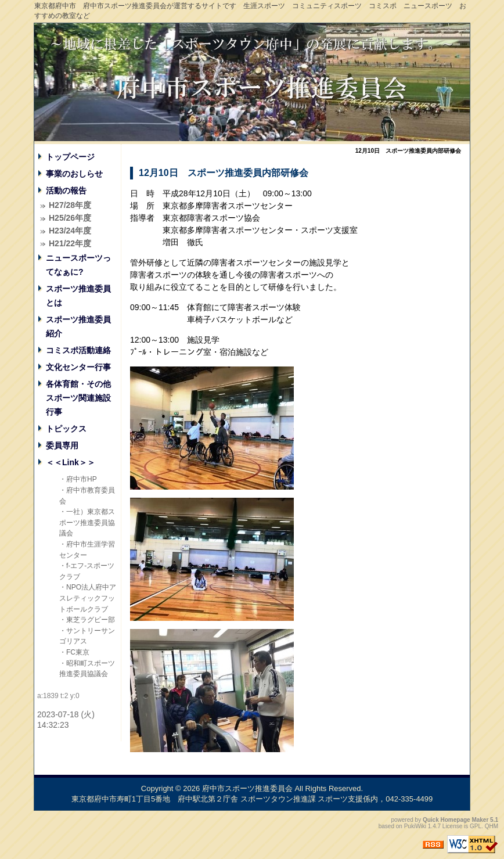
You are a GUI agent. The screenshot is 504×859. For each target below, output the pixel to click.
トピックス (66, 429)
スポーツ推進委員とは (78, 296)
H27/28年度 (70, 205)
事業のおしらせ (74, 174)
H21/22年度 (70, 243)
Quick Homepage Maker (456, 820)
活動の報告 (66, 191)
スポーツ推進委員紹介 (78, 326)
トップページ (70, 157)
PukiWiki (415, 826)
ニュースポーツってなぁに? (78, 265)
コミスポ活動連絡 (78, 350)
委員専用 (62, 445)
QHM (492, 826)
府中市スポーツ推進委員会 (247, 788)
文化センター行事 (78, 367)
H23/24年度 (70, 231)
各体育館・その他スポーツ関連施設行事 (78, 398)
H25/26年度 (70, 218)
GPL (476, 826)
